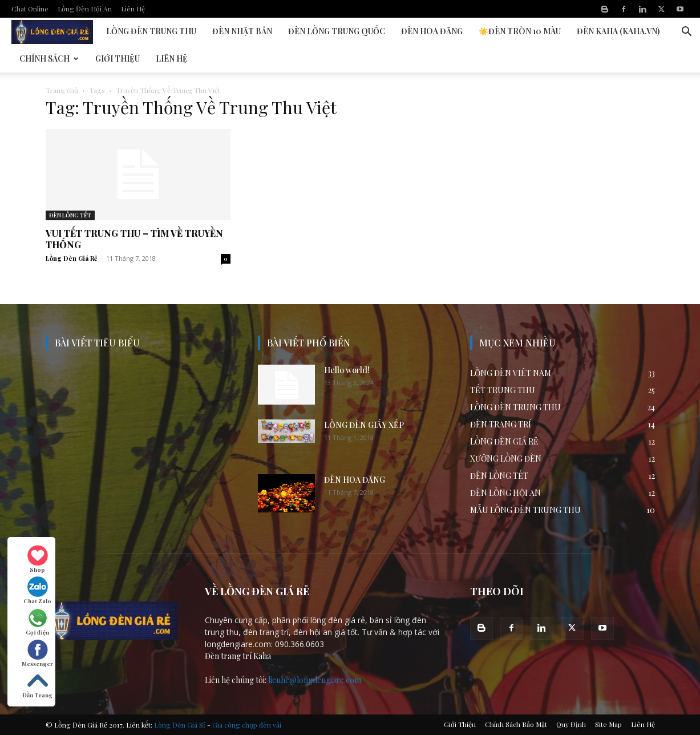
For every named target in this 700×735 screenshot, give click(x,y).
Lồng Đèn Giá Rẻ (72, 258)
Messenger (37, 653)
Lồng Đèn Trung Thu (151, 31)
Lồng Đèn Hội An (85, 9)
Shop (38, 559)
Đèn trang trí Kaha (238, 656)
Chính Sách (49, 58)
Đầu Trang (37, 685)
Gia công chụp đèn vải (247, 725)
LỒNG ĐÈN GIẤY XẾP (364, 425)
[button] (686, 33)
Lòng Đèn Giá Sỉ (180, 725)
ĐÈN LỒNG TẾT (70, 215)
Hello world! (347, 370)
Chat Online (30, 9)
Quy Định (571, 724)
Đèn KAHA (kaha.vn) (618, 31)
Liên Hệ (133, 9)
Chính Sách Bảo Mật (516, 724)
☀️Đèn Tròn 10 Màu (520, 31)
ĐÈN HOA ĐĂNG (355, 480)
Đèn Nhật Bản (242, 31)
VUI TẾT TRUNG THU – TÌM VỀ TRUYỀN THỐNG (134, 239)
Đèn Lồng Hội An (55, 31)
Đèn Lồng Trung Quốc (337, 31)
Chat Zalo (37, 591)
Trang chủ (62, 90)
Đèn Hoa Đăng (432, 31)
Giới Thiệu (118, 58)
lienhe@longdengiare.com (315, 680)
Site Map (608, 724)
